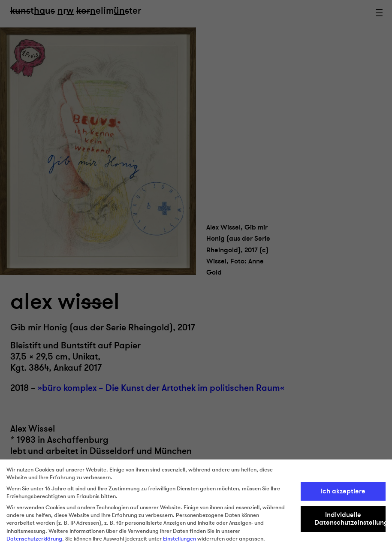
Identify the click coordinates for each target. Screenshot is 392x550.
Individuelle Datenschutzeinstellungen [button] (350, 519)
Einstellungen (179, 539)
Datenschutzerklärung (34, 539)
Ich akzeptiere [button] (343, 491)
